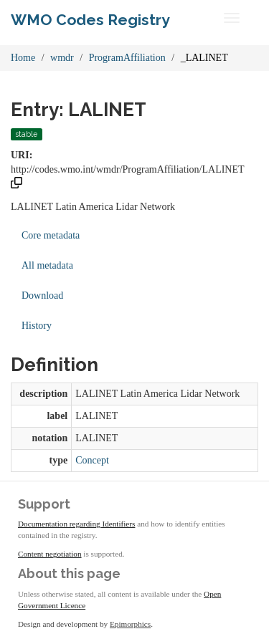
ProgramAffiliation (127, 58)
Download (42, 295)
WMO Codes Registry (90, 20)
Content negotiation (50, 554)
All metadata (47, 265)
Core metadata (51, 235)
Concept (92, 460)
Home (23, 58)
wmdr (62, 58)
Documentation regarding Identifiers (76, 524)
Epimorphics (130, 624)
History (37, 326)
